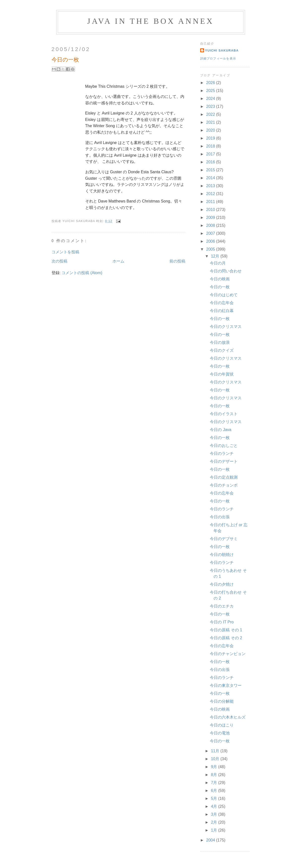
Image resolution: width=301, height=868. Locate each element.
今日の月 (218, 263)
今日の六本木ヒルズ (228, 717)
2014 (211, 178)
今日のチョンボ (224, 485)
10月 (216, 759)
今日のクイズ (222, 350)
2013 (211, 186)
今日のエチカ (222, 606)
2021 (211, 122)
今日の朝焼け (222, 555)
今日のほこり (222, 725)
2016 (211, 162)
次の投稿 (59, 261)
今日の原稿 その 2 (226, 638)
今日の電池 (220, 733)
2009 (211, 217)
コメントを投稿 (65, 252)
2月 (214, 822)
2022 (211, 114)
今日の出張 (220, 517)
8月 (214, 775)
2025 (211, 91)
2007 (211, 233)
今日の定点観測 (224, 477)
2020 (211, 130)
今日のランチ (222, 453)
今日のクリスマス (226, 327)
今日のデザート (224, 461)
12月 (216, 256)
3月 (214, 814)
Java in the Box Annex (150, 21)
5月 (214, 798)
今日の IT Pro (222, 622)
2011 (211, 202)
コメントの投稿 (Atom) (82, 273)
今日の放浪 (220, 342)
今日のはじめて (224, 295)
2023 (211, 106)
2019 (211, 138)
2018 (211, 146)
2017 (211, 154)
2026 (211, 83)
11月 (216, 751)
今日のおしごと (224, 446)
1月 (214, 830)
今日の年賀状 (222, 374)
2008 (211, 225)
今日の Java (220, 430)
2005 (211, 249)
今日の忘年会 (222, 303)
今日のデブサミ (224, 539)
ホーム (118, 261)
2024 (211, 99)
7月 (214, 783)
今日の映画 (220, 279)
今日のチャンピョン (228, 654)
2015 (211, 170)
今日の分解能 (222, 701)
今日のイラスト (224, 414)
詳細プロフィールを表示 (218, 58)
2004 (211, 840)
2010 (211, 210)
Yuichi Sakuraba (222, 51)
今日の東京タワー (226, 685)
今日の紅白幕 (222, 311)
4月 (214, 806)
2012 (211, 194)
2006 (211, 241)
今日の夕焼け (222, 584)
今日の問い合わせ (226, 271)
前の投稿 (177, 261)
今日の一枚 (220, 287)
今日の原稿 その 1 (226, 630)
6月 (214, 791)
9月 (214, 767)
